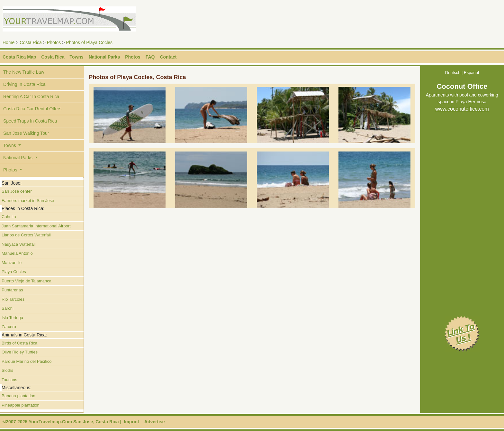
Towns (77, 57)
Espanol (471, 73)
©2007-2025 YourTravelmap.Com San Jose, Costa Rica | (62, 422)
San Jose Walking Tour (26, 133)
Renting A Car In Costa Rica (31, 96)
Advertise (155, 422)
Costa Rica (31, 42)
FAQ (150, 57)
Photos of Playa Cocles (89, 42)
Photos (54, 42)
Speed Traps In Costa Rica (30, 121)
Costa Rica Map (19, 57)
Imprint (131, 422)
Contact (168, 57)
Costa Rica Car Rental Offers (32, 109)
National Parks (104, 57)
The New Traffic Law (24, 72)
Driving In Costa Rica (24, 84)
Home (9, 42)
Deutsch (453, 73)
